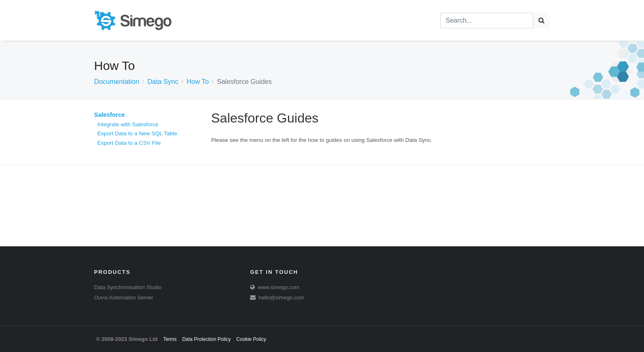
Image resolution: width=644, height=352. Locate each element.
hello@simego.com (282, 298)
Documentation (117, 81)
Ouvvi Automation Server (124, 298)
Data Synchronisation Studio (128, 287)
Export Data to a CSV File (129, 143)
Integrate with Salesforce (128, 124)
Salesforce (109, 115)
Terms (170, 339)
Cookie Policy (251, 339)
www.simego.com (279, 287)
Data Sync (163, 81)
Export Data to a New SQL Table (137, 133)
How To (198, 81)
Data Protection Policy (207, 339)
